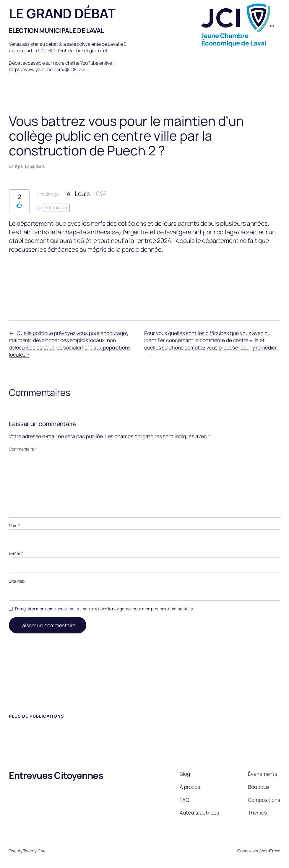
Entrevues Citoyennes (56, 775)
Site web (17, 581)
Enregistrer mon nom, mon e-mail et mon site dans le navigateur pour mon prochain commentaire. (105, 609)
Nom (14, 525)
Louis (30, 166)
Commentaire (23, 449)
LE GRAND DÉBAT (62, 13)
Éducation (56, 208)
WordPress (270, 851)
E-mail (16, 553)
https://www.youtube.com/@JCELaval (48, 69)
